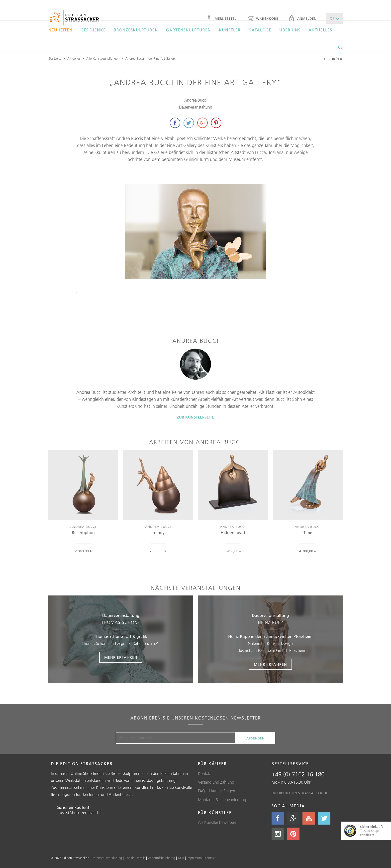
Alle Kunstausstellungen (103, 58)
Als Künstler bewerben (217, 822)
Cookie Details (135, 858)
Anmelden (302, 19)
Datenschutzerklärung (107, 858)
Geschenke (93, 30)
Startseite (55, 58)
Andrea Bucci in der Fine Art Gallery (150, 58)
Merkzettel (221, 19)
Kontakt (205, 773)
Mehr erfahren (121, 657)
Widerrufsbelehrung (161, 858)
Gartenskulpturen (189, 30)
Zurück (333, 59)
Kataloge (260, 30)
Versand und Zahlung (216, 782)
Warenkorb (263, 19)
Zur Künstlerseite (195, 417)
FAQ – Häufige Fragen (217, 791)
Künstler (230, 30)
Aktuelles (320, 30)
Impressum (194, 858)
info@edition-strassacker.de (300, 793)
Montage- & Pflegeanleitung (222, 800)
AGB (181, 858)
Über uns (290, 30)
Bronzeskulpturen (136, 30)
